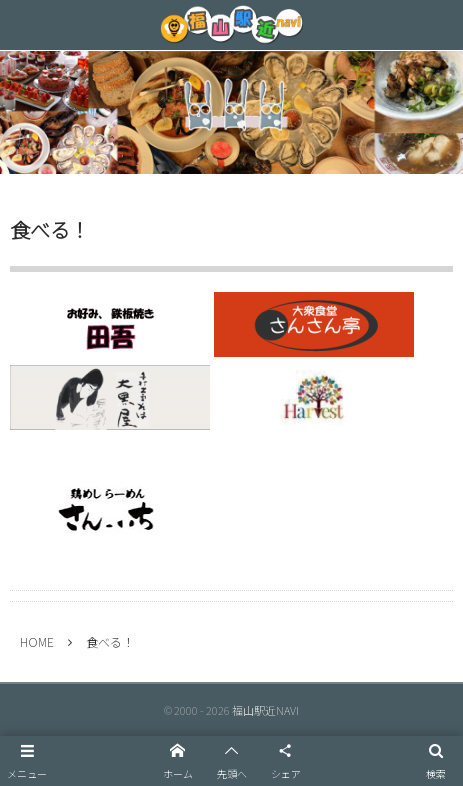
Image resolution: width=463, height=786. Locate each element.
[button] (27, 761)
